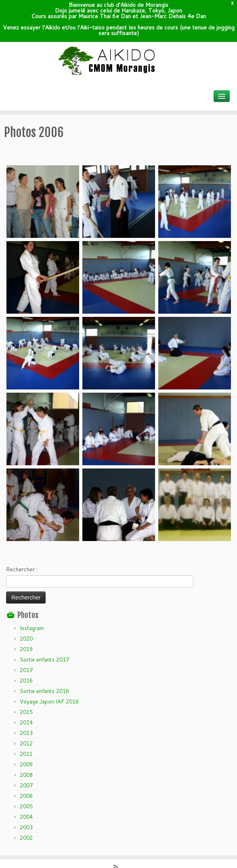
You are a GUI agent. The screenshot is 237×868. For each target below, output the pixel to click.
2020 (26, 597)
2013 (26, 691)
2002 (26, 796)
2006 (26, 754)
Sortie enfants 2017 (44, 618)
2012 (26, 702)
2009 (26, 723)
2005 (26, 765)
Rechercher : (22, 527)
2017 (26, 629)
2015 (26, 670)
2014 (26, 681)
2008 (26, 733)
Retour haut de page (207, 856)
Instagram (32, 587)
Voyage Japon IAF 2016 (49, 660)
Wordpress (112, 847)
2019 (26, 608)
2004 (26, 775)
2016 (26, 639)
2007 (26, 744)
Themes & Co (149, 847)
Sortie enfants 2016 (44, 649)
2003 (26, 786)
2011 (26, 712)
